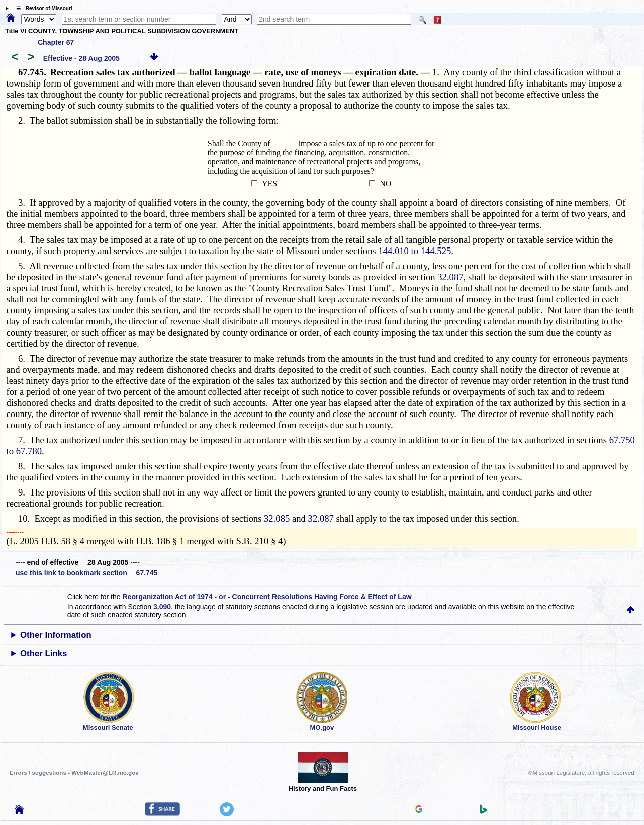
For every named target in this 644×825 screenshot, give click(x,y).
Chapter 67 (56, 42)
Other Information (56, 635)
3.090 (162, 607)
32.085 (277, 518)
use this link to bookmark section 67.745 (86, 573)
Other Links (43, 654)
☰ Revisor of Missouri (42, 8)
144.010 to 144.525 (415, 251)
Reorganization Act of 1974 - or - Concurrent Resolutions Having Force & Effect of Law (267, 597)
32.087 (450, 277)
